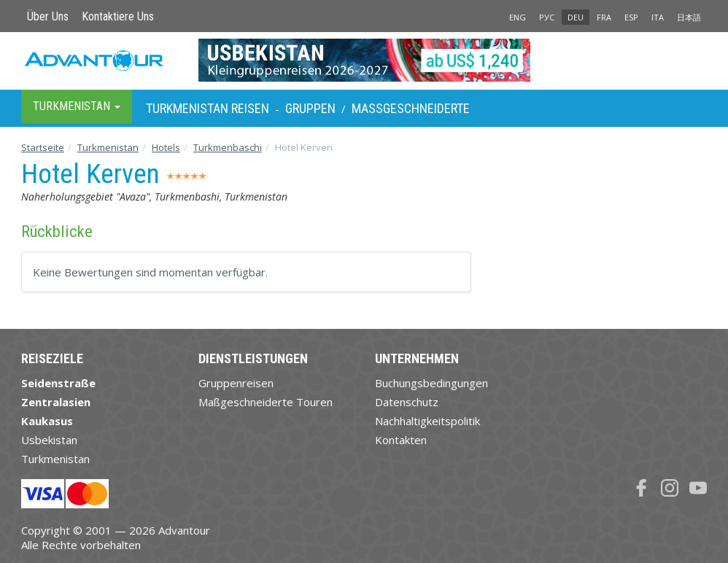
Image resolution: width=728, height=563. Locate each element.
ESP (631, 17)
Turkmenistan (108, 147)
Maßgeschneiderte (411, 108)
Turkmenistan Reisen (208, 108)
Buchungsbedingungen (431, 383)
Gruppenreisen (236, 383)
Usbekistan (49, 440)
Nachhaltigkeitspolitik (427, 421)
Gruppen (310, 108)
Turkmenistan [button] (77, 106)
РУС (547, 17)
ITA (658, 17)
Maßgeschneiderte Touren (266, 402)
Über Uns (48, 16)
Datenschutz (407, 402)
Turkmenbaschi (228, 147)
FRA (604, 17)
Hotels (166, 147)
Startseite (43, 147)
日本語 (689, 17)
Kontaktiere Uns (118, 16)
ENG (518, 17)
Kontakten (401, 440)
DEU (576, 17)
